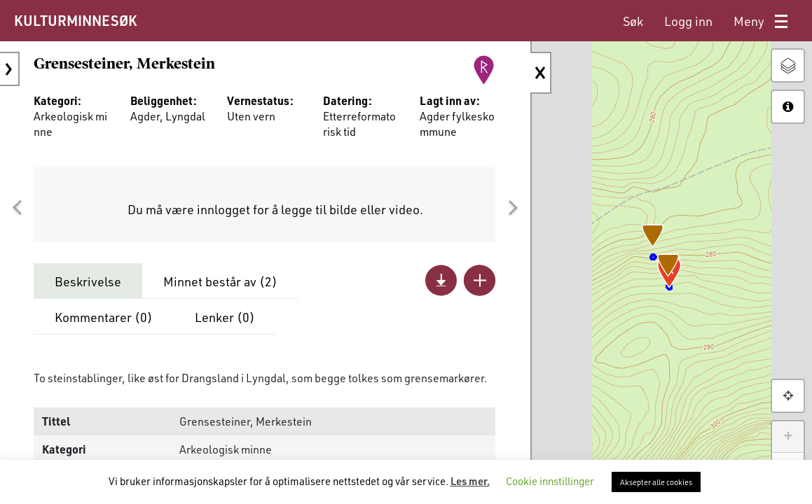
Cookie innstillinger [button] (550, 481)
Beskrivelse (88, 281)
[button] (17, 208)
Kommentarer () (104, 317)
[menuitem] (633, 21)
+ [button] (788, 437)
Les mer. (470, 481)
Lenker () (225, 317)
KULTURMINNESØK (75, 20)
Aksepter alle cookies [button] (656, 482)
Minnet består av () (220, 281)
